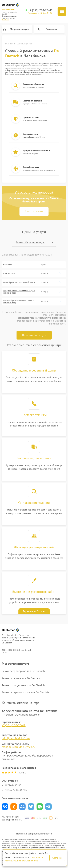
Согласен (57, 858)
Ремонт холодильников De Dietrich (23, 685)
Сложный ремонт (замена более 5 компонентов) (19, 301)
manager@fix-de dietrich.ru (18, 747)
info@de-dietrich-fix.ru (16, 738)
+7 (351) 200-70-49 (40, 10)
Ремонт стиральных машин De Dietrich (25, 692)
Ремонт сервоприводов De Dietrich (23, 671)
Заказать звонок (34, 211)
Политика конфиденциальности (34, 834)
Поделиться (5, 807)
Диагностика (9, 273)
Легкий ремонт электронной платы (19, 282)
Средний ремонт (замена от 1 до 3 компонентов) (19, 292)
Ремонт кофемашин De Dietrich (21, 678)
